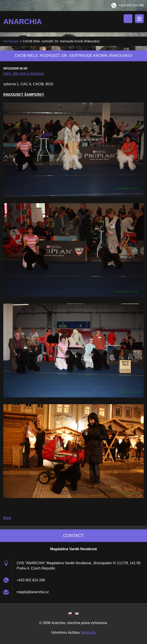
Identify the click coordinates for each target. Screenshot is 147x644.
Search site (128, 19)
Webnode (88, 632)
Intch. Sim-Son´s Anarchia (24, 74)
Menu (139, 19)
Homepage (11, 41)
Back (7, 518)
